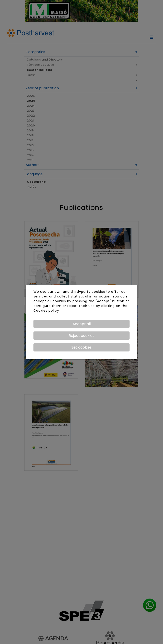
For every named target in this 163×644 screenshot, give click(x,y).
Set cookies (81, 347)
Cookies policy (46, 311)
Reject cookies (81, 336)
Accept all (82, 324)
